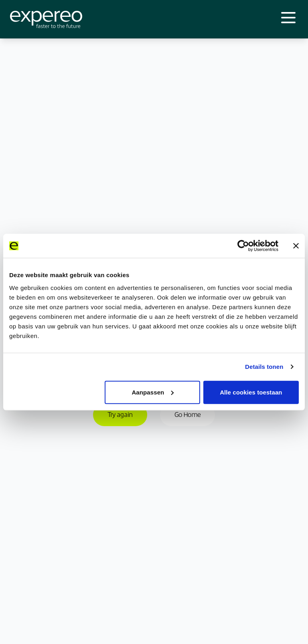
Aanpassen (153, 392)
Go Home (187, 415)
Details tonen (264, 367)
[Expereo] (46, 19)
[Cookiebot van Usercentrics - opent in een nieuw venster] (243, 246)
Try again (120, 415)
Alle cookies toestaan (251, 392)
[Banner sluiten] (296, 246)
